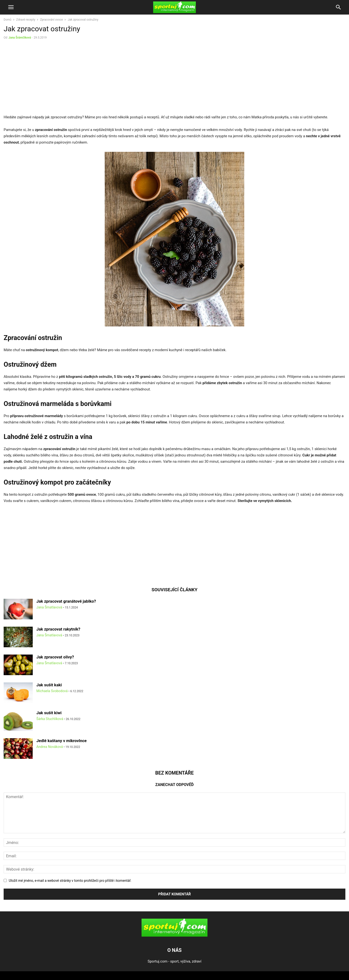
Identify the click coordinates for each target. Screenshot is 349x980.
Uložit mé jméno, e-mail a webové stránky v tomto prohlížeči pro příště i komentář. (70, 881)
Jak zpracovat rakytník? (58, 629)
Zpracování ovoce (51, 20)
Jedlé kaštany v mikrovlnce (61, 741)
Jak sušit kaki (49, 685)
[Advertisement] (44, 78)
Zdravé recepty (26, 20)
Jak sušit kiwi (49, 713)
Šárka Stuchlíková (50, 719)
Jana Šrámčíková (20, 38)
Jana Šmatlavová (49, 607)
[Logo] (174, 935)
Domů (8, 20)
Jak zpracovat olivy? (55, 657)
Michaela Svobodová (52, 691)
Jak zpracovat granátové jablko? (66, 601)
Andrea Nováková (50, 747)
